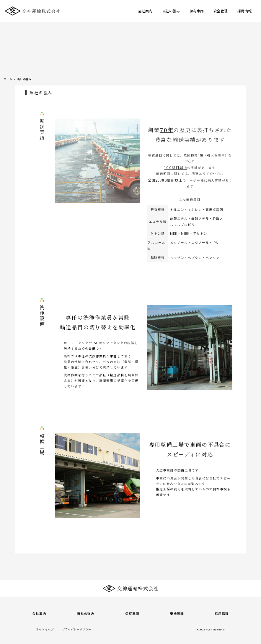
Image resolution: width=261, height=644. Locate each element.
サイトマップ (45, 629)
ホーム (8, 79)
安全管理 (221, 11)
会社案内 (145, 11)
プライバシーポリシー (77, 629)
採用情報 (244, 11)
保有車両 (197, 11)
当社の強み (171, 11)
